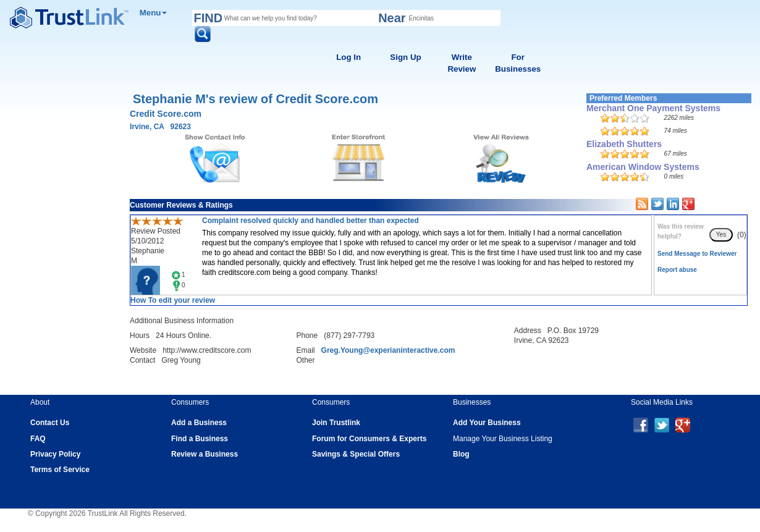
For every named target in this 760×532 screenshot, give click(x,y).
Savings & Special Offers (356, 454)
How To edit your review (173, 300)
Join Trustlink (336, 423)
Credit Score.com (166, 114)
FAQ (38, 439)
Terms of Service (60, 470)
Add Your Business (487, 423)
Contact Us (50, 423)
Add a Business (199, 423)
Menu (154, 13)
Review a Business (205, 454)
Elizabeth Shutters (624, 144)
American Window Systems (643, 167)
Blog (461, 454)
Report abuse (677, 270)
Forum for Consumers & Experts (369, 439)
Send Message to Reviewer (697, 254)
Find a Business (200, 439)
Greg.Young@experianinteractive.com (388, 350)
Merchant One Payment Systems (653, 108)
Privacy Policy (55, 454)
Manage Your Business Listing (503, 439)
